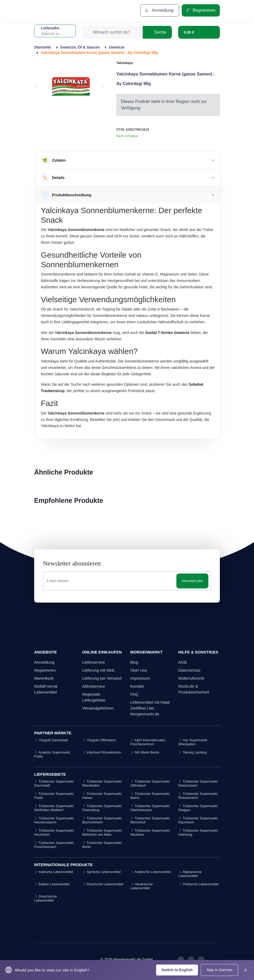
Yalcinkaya (124, 63)
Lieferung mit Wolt (98, 670)
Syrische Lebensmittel (101, 872)
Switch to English (177, 970)
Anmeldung (160, 10)
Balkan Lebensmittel (52, 884)
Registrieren (201, 10)
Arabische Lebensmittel (150, 872)
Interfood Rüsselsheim (102, 752)
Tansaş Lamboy (193, 752)
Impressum (140, 678)
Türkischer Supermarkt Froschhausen (54, 845)
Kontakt (137, 686)
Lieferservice (94, 662)
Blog (134, 662)
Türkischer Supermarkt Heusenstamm (54, 820)
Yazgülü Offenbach (99, 740)
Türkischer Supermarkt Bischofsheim (102, 820)
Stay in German (219, 970)
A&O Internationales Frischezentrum (148, 742)
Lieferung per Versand (102, 678)
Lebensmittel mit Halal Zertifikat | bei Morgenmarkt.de (150, 708)
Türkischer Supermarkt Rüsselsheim (198, 796)
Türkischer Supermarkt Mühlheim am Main (102, 832)
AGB (182, 662)
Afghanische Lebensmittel (190, 874)
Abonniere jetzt (192, 581)
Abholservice (94, 686)
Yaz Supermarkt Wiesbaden (193, 742)
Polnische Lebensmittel (198, 884)
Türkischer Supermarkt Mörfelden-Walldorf (54, 808)
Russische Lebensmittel (103, 884)
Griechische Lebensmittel (45, 898)
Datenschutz (189, 670)
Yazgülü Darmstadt (51, 740)
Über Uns (139, 670)
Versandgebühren (98, 708)
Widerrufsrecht (191, 678)
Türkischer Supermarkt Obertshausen (150, 808)
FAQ (134, 694)
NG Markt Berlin (145, 752)
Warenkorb (44, 678)
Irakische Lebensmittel (54, 872)
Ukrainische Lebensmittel (142, 886)
